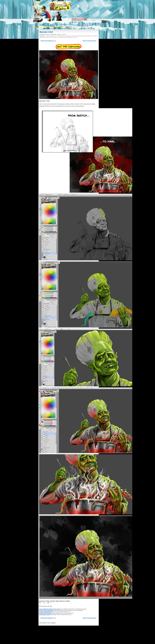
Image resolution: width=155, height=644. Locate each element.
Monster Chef (46, 32)
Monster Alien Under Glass (46, 610)
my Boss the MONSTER (45, 612)
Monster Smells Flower (45, 613)
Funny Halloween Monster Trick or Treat (50, 609)
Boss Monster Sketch (45, 615)
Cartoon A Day (65, 7)
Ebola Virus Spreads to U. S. (48, 41)
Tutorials (56, 22)
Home (34, 22)
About (41, 22)
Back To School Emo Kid (89, 41)
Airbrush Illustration (60, 27)
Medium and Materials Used (46, 27)
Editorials (48, 22)
